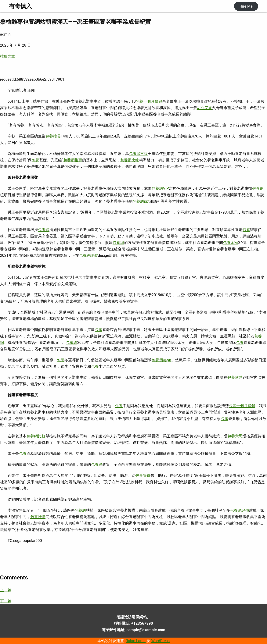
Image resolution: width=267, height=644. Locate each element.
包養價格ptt (161, 360)
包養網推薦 (73, 160)
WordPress (160, 641)
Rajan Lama (136, 641)
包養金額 (231, 243)
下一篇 (6, 601)
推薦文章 (8, 56)
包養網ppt (141, 201)
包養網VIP (160, 188)
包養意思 (235, 436)
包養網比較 (130, 160)
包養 (35, 160)
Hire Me (246, 6)
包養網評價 (88, 255)
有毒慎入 (20, 6)
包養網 (258, 188)
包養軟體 (235, 377)
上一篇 (6, 590)
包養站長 (53, 136)
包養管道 (143, 475)
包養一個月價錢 (149, 101)
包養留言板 (138, 154)
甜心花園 (205, 108)
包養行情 (38, 517)
